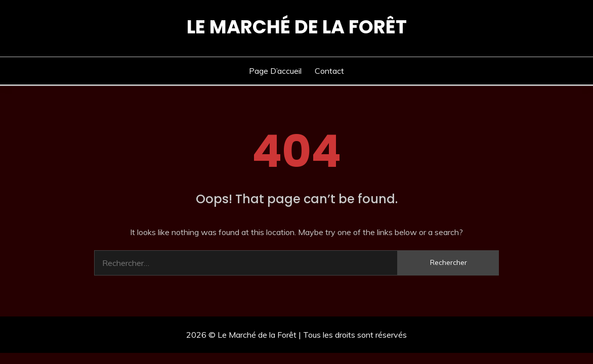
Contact (329, 71)
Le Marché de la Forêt (297, 27)
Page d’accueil (275, 71)
